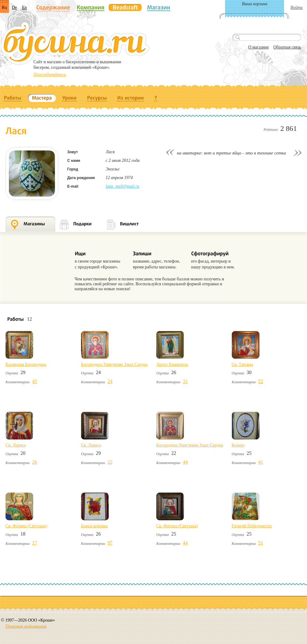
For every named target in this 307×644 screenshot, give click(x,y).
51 (261, 543)
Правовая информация (26, 626)
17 (35, 543)
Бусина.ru (75, 43)
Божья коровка (94, 526)
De (14, 8)
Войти (297, 8)
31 (185, 381)
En (25, 8)
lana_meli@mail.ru (122, 186)
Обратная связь (287, 47)
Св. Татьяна (243, 364)
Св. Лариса (16, 445)
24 (110, 381)
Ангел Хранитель (172, 364)
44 (185, 462)
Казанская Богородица (26, 364)
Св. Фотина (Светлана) (26, 526)
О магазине (258, 47)
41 (261, 462)
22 (110, 462)
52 (261, 381)
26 (35, 462)
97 (110, 543)
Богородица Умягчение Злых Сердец (115, 364)
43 (35, 381)
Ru (4, 8)
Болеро (238, 445)
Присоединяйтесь (50, 74)
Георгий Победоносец (252, 526)
